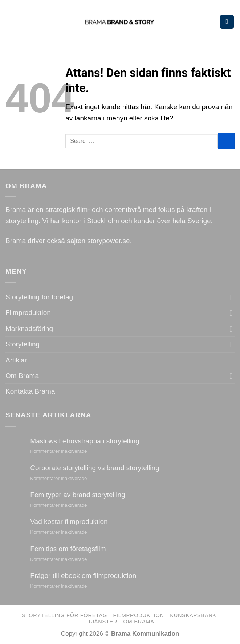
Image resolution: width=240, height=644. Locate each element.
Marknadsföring (29, 329)
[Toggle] (231, 297)
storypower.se (108, 241)
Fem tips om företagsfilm (68, 549)
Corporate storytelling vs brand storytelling (95, 468)
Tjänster (103, 622)
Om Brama (22, 376)
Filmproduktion (28, 313)
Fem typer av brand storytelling (78, 495)
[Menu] (227, 22)
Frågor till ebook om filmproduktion (83, 576)
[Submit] (226, 141)
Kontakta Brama (30, 391)
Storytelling (23, 344)
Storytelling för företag (39, 297)
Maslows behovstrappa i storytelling (85, 441)
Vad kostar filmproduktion (69, 522)
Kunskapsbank (193, 615)
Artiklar (16, 360)
